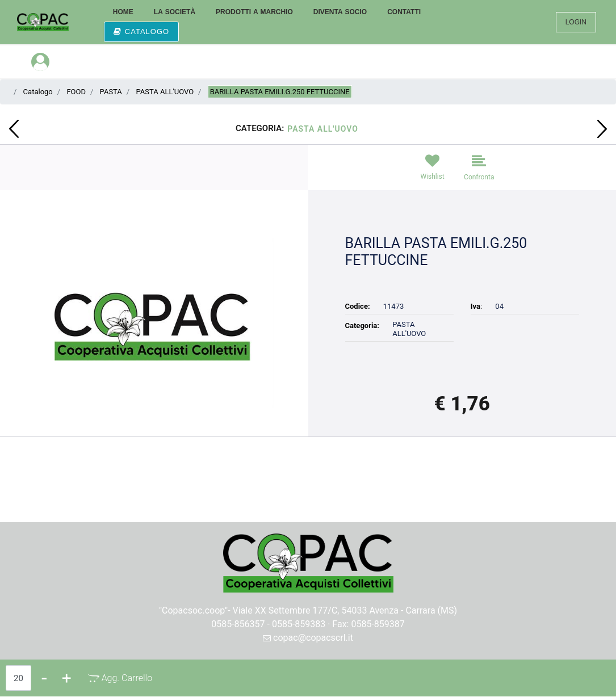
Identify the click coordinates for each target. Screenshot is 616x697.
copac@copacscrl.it (308, 638)
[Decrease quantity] (44, 678)
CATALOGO (141, 32)
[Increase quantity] (67, 678)
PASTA (111, 92)
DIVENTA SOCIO (340, 12)
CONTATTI (404, 12)
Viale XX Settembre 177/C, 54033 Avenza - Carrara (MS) (345, 610)
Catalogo (38, 92)
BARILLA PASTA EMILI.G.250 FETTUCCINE (280, 92)
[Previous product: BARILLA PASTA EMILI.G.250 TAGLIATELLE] (14, 129)
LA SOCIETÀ (175, 12)
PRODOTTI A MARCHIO (254, 12)
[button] (154, 322)
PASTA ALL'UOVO (165, 92)
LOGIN (576, 22)
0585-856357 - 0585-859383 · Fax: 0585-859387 (308, 624)
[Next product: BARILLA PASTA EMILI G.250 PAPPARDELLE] (602, 129)
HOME (123, 12)
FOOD (76, 92)
